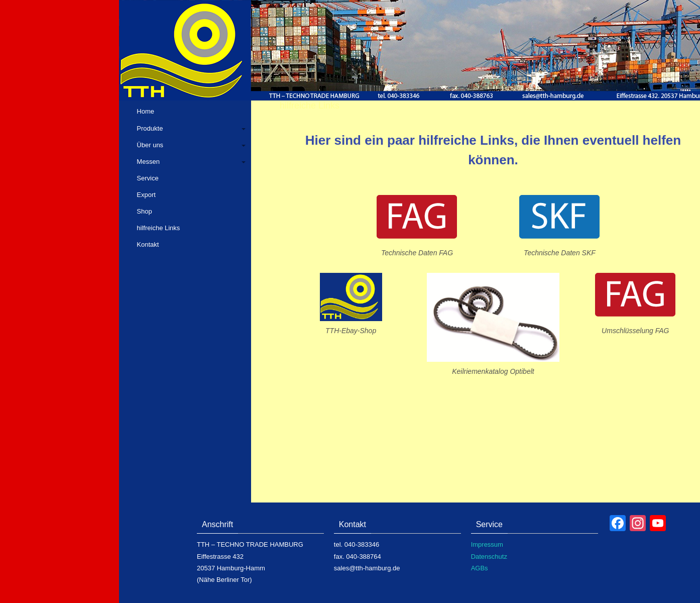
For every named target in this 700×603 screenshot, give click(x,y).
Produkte (150, 128)
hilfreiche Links (158, 228)
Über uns (150, 145)
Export (146, 195)
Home (145, 111)
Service (147, 178)
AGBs (480, 568)
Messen (148, 162)
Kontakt (148, 244)
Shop (144, 211)
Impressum (487, 544)
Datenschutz (489, 557)
